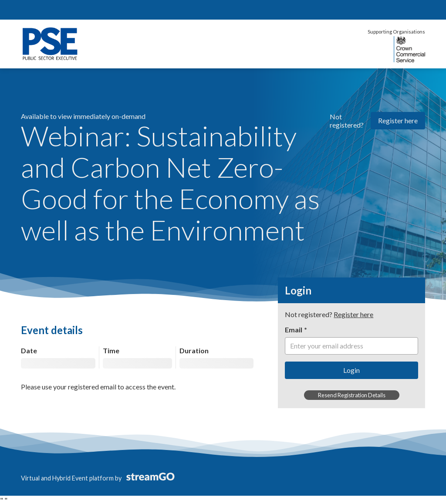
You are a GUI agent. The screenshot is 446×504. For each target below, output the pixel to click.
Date (29, 350)
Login (351, 370)
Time (111, 350)
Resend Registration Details (352, 395)
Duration (194, 350)
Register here (398, 120)
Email (294, 330)
